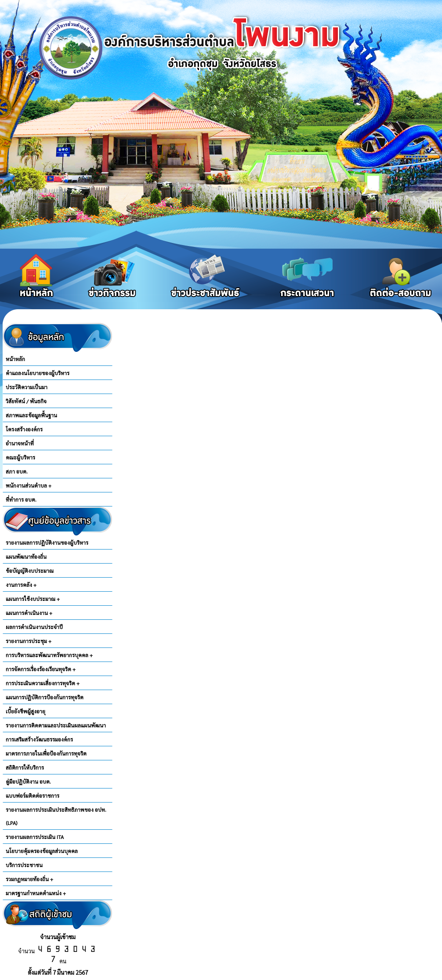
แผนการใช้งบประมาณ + (33, 599)
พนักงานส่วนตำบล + (29, 485)
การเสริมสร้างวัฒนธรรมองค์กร (39, 739)
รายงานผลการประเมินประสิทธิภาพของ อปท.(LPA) (56, 816)
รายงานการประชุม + (29, 641)
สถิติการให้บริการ (25, 767)
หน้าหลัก (15, 359)
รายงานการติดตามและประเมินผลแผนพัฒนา (56, 725)
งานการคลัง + (21, 585)
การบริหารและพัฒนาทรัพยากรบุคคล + (49, 655)
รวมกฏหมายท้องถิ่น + (29, 879)
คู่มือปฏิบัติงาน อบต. (28, 781)
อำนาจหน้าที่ (20, 443)
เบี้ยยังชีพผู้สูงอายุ (25, 711)
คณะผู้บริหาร (20, 457)
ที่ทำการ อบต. (21, 499)
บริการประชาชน (24, 865)
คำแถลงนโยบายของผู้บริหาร (38, 373)
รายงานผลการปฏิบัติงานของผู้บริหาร (47, 542)
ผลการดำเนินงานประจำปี (34, 627)
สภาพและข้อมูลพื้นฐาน (31, 415)
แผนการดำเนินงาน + (29, 613)
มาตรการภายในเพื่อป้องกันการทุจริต (46, 753)
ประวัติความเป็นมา (27, 387)
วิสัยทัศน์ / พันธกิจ (26, 401)
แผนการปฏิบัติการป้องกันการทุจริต (45, 697)
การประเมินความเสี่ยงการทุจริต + (43, 683)
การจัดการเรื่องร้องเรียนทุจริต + (41, 669)
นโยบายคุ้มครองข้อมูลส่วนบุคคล (42, 851)
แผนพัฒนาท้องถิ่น (26, 557)
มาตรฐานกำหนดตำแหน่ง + (36, 893)
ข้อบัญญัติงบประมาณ (30, 571)
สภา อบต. (17, 471)
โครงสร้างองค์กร (24, 429)
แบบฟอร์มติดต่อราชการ (33, 796)
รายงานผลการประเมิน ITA (35, 837)
